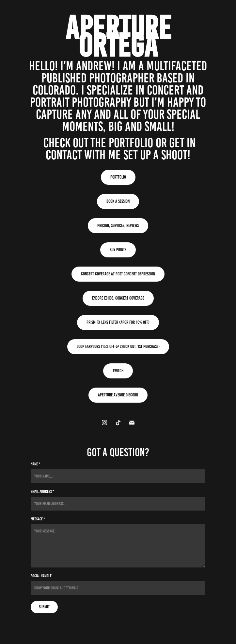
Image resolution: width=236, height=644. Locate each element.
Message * (38, 519)
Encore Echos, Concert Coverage (118, 298)
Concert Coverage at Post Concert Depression (118, 274)
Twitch (118, 371)
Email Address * (42, 492)
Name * (36, 464)
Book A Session (118, 201)
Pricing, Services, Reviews (118, 226)
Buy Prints (118, 250)
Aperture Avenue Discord (118, 395)
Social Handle (41, 576)
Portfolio (118, 177)
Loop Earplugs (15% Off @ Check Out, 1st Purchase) (118, 347)
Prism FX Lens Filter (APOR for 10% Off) (118, 322)
